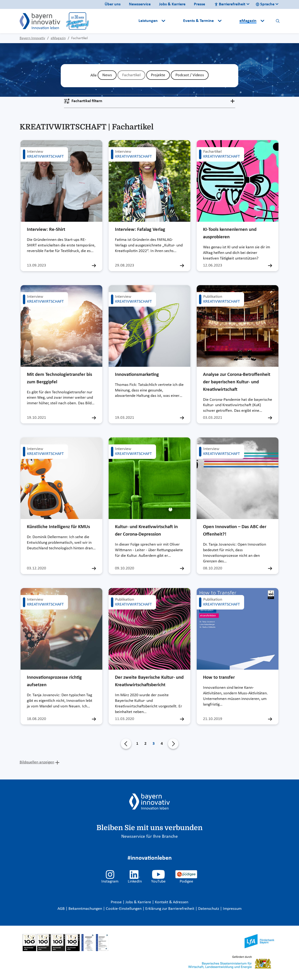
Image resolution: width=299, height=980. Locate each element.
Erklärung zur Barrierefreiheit (170, 909)
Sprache (265, 4)
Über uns (113, 4)
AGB (62, 909)
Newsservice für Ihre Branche (149, 837)
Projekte (158, 75)
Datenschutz (209, 909)
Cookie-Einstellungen (124, 909)
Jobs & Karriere (172, 4)
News (107, 75)
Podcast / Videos (190, 75)
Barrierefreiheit (230, 4)
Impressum (232, 909)
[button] (175, 21)
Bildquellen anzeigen (37, 762)
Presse (199, 4)
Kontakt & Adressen (172, 902)
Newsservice (140, 4)
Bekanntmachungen (86, 909)
